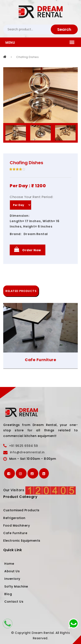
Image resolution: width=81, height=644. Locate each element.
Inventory (12, 579)
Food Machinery (17, 525)
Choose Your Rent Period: (31, 197)
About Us (12, 571)
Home (9, 564)
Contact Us (14, 602)
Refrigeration (14, 518)
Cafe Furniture (40, 360)
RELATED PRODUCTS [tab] (21, 291)
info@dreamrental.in (27, 452)
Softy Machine (16, 586)
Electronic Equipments (22, 541)
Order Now (28, 249)
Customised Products (21, 510)
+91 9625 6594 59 (24, 446)
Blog (8, 594)
